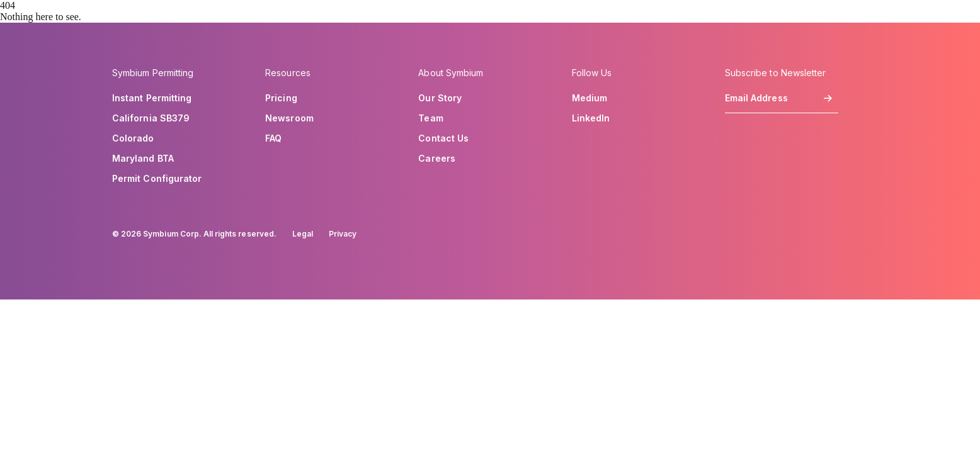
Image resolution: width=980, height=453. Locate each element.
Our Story (440, 98)
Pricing (281, 98)
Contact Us (443, 138)
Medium (590, 98)
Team (430, 118)
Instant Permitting (152, 98)
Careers (437, 159)
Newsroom (289, 118)
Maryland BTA (143, 159)
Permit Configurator (157, 179)
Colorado (133, 138)
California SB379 (151, 118)
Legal (303, 234)
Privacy (343, 234)
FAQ (273, 138)
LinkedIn (591, 118)
